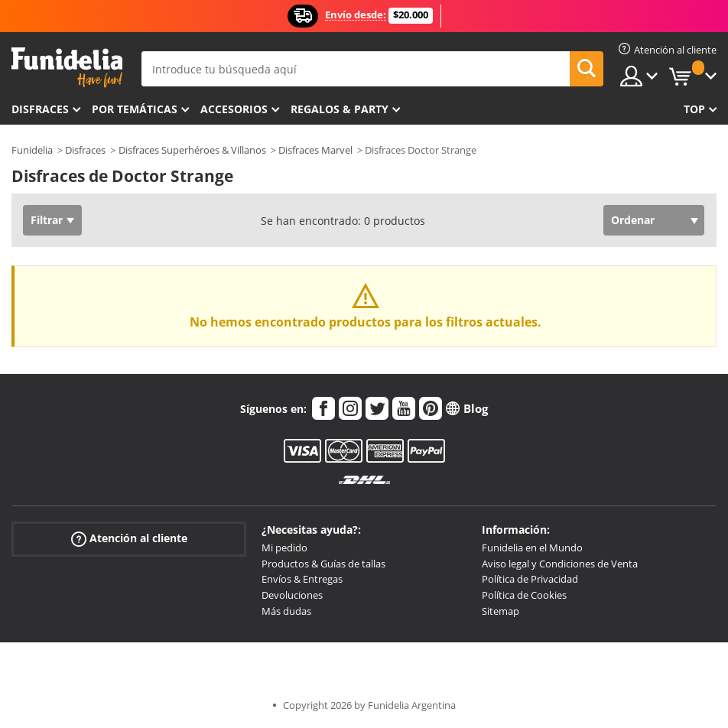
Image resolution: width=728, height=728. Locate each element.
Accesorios (234, 109)
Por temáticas (135, 109)
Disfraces (40, 109)
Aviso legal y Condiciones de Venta (560, 564)
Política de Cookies (524, 595)
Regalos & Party (340, 109)
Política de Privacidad (530, 579)
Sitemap (500, 611)
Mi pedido (284, 548)
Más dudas (286, 611)
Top (694, 109)
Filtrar (47, 220)
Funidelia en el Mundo (532, 548)
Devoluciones (292, 595)
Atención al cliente (129, 539)
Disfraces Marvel (315, 150)
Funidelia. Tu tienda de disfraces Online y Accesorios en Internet (67, 68)
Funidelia (32, 150)
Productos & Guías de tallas (323, 564)
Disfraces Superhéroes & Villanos (192, 150)
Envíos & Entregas (302, 579)
